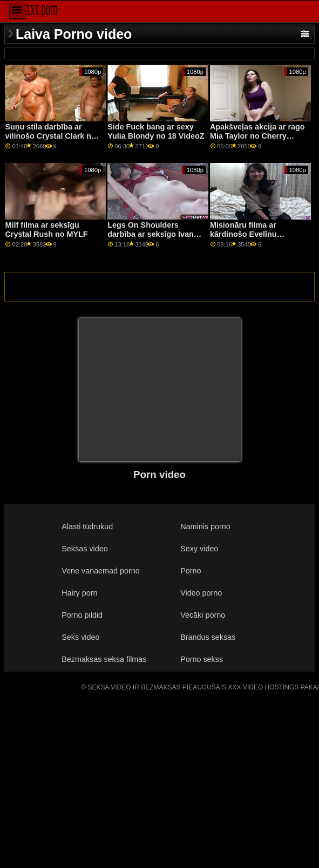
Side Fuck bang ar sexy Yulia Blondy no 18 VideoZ (156, 131)
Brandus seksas (208, 637)
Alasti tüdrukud (87, 527)
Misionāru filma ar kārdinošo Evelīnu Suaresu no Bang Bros (252, 234)
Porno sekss (202, 659)
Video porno (201, 593)
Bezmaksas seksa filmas (104, 659)
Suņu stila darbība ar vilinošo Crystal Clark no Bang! (50, 136)
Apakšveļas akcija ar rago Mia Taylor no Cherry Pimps (257, 136)
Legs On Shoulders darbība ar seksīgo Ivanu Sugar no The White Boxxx (153, 238)
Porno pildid (82, 615)
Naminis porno (205, 527)
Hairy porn (79, 593)
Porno (191, 571)
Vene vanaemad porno (101, 571)
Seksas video (84, 549)
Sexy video (199, 549)
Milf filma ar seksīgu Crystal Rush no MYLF (46, 230)
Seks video (80, 637)
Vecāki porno (203, 615)
